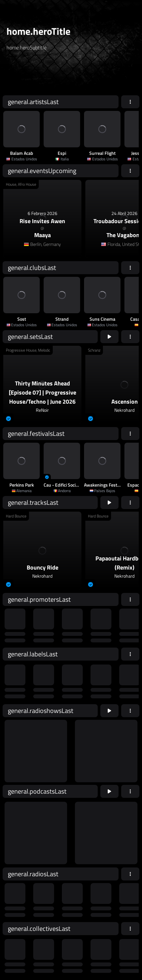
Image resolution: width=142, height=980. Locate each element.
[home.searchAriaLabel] (46, 76)
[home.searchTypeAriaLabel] (72, 63)
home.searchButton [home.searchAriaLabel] (112, 76)
